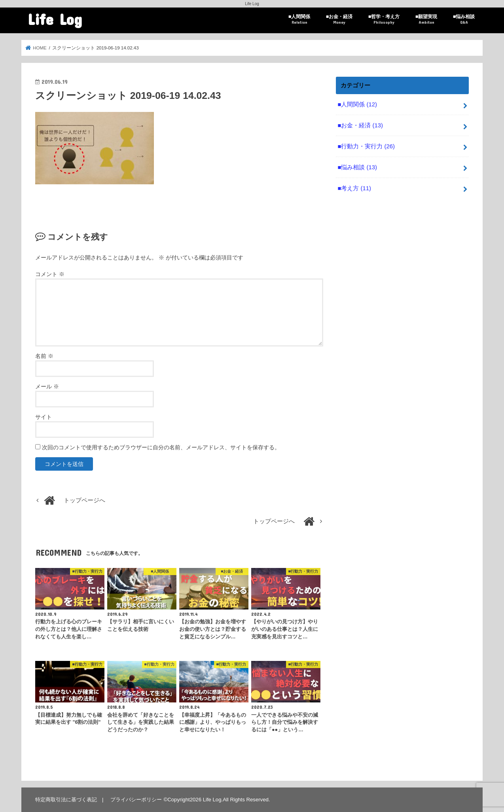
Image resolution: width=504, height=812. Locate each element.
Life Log (55, 19)
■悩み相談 (464, 20)
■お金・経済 (339, 20)
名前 (44, 356)
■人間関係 (299, 20)
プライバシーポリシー (136, 800)
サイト (44, 417)
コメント (50, 274)
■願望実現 (426, 20)
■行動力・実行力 (366, 146)
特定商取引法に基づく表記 (66, 800)
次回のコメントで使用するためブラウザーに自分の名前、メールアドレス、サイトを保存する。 (161, 447)
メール (47, 386)
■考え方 (354, 188)
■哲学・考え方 (384, 20)
